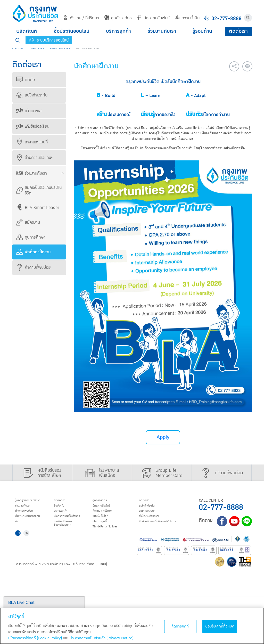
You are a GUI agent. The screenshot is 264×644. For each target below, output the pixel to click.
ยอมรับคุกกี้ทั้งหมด (220, 626)
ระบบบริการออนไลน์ (49, 40)
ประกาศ (104, 521)
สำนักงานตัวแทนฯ (35, 158)
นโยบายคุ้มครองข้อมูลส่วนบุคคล (98, 530)
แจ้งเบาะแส (29, 111)
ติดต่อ (26, 80)
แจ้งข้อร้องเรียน (33, 126)
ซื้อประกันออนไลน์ (72, 31)
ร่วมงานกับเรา (162, 31)
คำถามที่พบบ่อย (34, 267)
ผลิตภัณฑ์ (27, 31)
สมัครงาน (28, 222)
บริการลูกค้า (118, 31)
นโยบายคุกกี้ (165, 527)
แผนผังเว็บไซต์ (166, 521)
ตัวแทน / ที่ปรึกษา (81, 18)
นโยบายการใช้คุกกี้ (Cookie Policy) (35, 638)
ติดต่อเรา (238, 31)
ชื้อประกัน (93, 508)
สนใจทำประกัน (32, 95)
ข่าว (19, 527)
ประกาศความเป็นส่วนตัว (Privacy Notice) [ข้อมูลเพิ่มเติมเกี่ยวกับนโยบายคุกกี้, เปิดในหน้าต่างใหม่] (101, 638)
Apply (163, 437)
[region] (132, 626)
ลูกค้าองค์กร (118, 18)
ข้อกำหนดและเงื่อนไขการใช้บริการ (37, 569)
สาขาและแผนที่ (32, 142)
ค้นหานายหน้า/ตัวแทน (33, 521)
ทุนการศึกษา (31, 237)
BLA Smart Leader (38, 208)
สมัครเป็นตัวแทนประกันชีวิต (39, 190)
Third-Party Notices (173, 534)
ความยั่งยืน (187, 18)
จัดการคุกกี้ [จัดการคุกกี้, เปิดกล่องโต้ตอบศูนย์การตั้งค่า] (180, 626)
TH (20, 580)
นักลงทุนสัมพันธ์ (153, 18)
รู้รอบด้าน (202, 31)
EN (248, 18)
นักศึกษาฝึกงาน (34, 252)
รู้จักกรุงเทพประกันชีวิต (34, 501)
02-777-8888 (221, 507)
